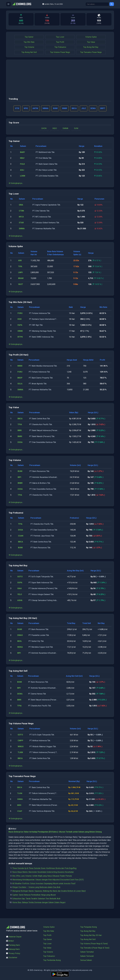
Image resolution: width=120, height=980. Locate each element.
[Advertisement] (60, 80)
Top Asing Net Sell (29, 52)
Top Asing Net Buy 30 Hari (91, 935)
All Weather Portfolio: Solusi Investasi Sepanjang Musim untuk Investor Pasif (44, 884)
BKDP (20, 378)
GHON (44, 129)
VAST (21, 284)
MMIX (20, 366)
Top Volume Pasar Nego (60, 52)
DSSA (20, 442)
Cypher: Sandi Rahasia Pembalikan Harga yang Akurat (34, 895)
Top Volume (29, 47)
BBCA (20, 419)
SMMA (65, 129)
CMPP (20, 741)
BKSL (20, 641)
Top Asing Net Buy (91, 47)
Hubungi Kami (14, 949)
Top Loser (60, 37)
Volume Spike (91, 37)
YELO (20, 595)
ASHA (20, 600)
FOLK (22, 164)
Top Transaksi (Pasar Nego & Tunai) (95, 948)
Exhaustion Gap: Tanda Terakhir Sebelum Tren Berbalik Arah (36, 899)
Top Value (91, 42)
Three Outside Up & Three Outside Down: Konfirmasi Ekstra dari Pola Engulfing (44, 868)
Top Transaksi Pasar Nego (91, 52)
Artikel (11, 941)
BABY (22, 152)
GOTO (20, 577)
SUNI (76, 129)
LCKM (23, 176)
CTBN (21, 211)
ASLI (22, 170)
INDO (55, 129)
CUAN (21, 536)
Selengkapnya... (16, 183)
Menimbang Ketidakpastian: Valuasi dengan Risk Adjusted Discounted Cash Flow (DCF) (48, 880)
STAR (21, 223)
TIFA (20, 267)
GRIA (21, 205)
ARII (20, 261)
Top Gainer (29, 37)
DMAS (20, 635)
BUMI (20, 471)
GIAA (20, 589)
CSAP (20, 811)
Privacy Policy (14, 953)
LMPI (20, 273)
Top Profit (60, 42)
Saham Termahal (87, 952)
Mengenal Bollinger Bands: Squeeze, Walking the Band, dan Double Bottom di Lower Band (49, 891)
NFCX (21, 217)
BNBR (20, 483)
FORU (20, 313)
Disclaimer (13, 958)
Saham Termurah (87, 956)
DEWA (20, 694)
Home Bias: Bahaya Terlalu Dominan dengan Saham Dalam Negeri (39, 903)
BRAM (21, 279)
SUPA (20, 583)
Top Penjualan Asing (89, 927)
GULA (20, 384)
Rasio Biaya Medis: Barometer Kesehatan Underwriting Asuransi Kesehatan (43, 872)
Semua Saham (86, 960)
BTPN (20, 337)
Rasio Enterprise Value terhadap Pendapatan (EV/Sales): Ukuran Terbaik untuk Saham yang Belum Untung (55, 832)
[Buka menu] (8, 4)
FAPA (20, 325)
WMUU (21, 747)
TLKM (20, 753)
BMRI (20, 436)
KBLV (22, 158)
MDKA (20, 647)
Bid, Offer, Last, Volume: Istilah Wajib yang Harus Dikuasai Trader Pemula (42, 876)
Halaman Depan (15, 937)
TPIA (20, 425)
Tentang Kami (14, 945)
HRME (20, 331)
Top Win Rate (29, 42)
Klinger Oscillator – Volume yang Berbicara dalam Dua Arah (36, 887)
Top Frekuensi (60, 47)
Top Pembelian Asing (52, 960)
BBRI (20, 431)
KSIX (20, 319)
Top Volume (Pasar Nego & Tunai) (94, 944)
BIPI (19, 477)
